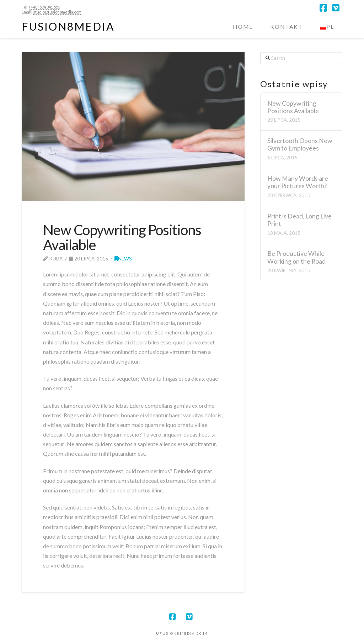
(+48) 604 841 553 (45, 7)
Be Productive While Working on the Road (296, 257)
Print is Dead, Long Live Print (299, 220)
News (123, 258)
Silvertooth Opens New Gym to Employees (300, 144)
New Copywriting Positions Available (293, 107)
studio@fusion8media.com (57, 12)
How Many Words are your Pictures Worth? (298, 182)
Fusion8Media (68, 26)
